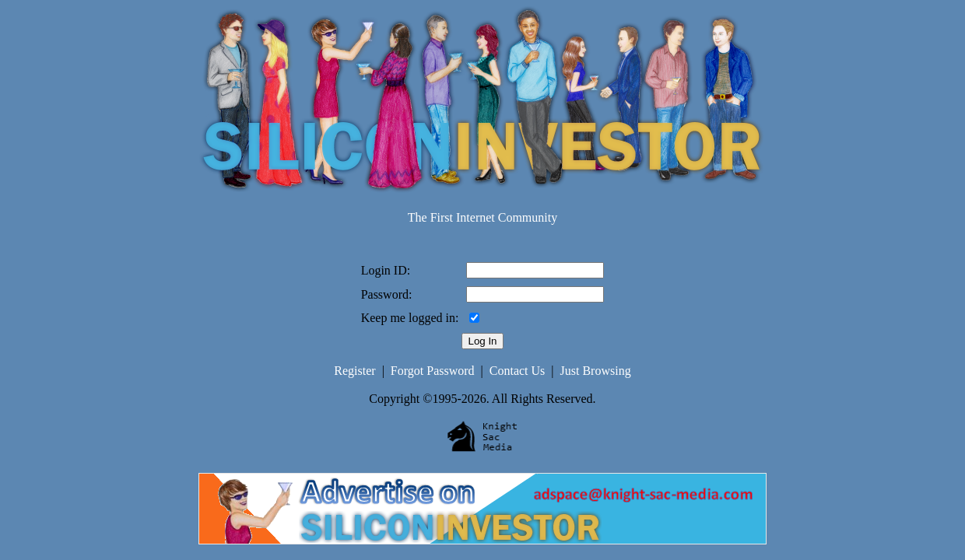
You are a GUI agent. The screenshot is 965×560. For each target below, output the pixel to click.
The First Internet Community (482, 217)
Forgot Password (433, 371)
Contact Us (518, 371)
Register (354, 371)
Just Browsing (596, 371)
